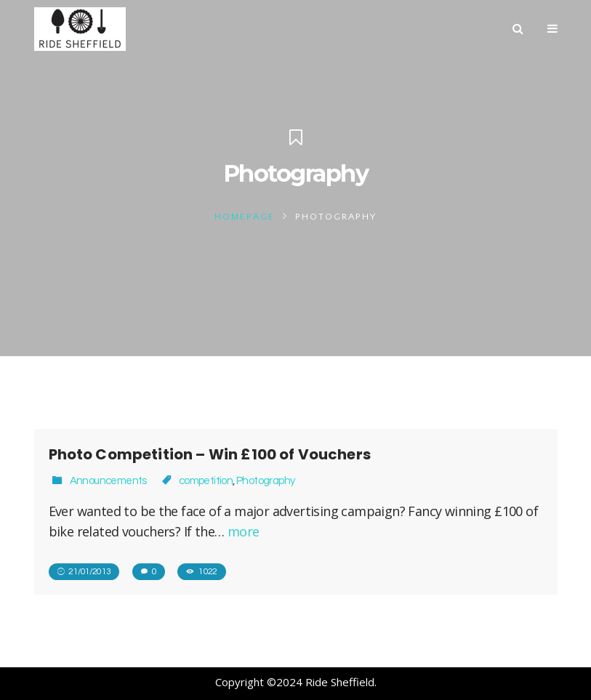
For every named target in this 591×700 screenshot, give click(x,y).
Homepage (245, 217)
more (244, 531)
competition (206, 481)
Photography (265, 481)
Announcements (108, 481)
